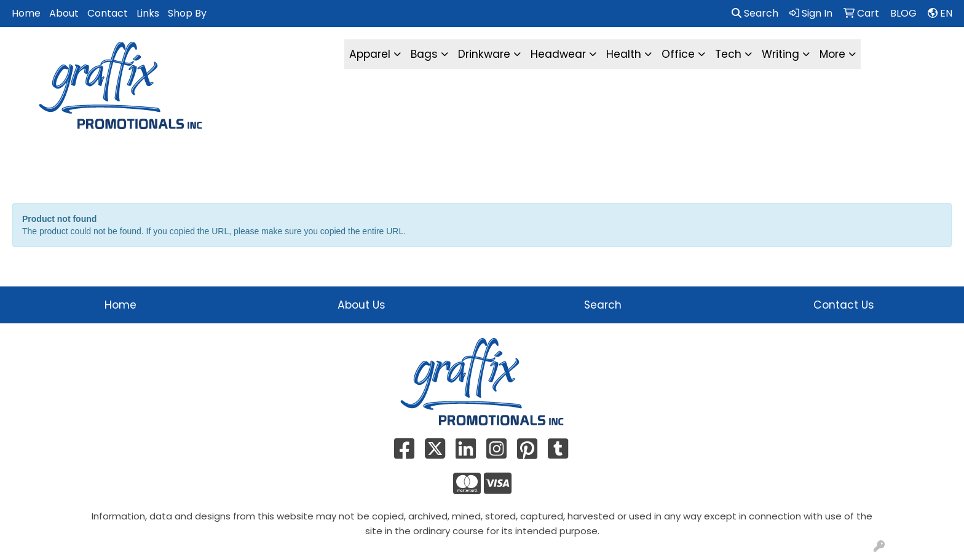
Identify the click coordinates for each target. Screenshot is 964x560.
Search (755, 13)
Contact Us (844, 305)
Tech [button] (728, 54)
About (64, 13)
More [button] (832, 54)
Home (26, 13)
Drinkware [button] (484, 54)
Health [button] (624, 54)
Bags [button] (424, 54)
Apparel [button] (370, 54)
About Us (361, 305)
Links (148, 13)
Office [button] (678, 54)
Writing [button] (780, 54)
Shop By (187, 13)
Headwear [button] (558, 54)
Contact (108, 13)
